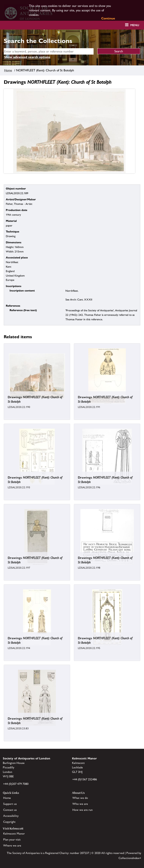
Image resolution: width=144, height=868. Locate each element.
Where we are (12, 845)
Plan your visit (12, 840)
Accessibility (11, 816)
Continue (108, 18)
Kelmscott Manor (14, 834)
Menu (135, 25)
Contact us (10, 810)
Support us (10, 804)
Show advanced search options (27, 57)
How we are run (82, 810)
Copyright (9, 822)
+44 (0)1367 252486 (85, 779)
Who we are (80, 804)
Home (8, 70)
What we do (80, 798)
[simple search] (49, 51)
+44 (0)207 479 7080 (16, 784)
